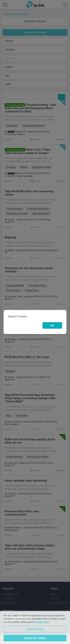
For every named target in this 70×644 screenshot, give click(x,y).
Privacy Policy (42, 622)
